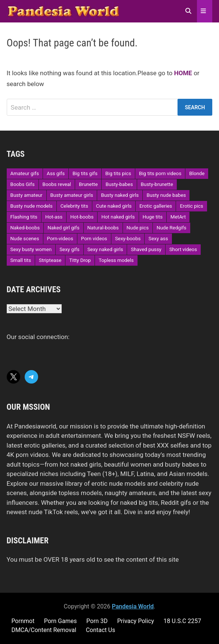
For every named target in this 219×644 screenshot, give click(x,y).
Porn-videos (60, 239)
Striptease (50, 260)
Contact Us (101, 630)
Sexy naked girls (105, 249)
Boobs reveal (57, 184)
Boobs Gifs (23, 184)
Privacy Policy (135, 621)
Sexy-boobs (128, 239)
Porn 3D (97, 621)
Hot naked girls (118, 217)
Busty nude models (32, 206)
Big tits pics (118, 173)
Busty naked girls (120, 195)
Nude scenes (25, 239)
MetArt (178, 217)
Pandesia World (133, 606)
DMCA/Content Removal (44, 630)
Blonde (197, 173)
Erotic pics (191, 206)
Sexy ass (158, 239)
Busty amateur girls (72, 195)
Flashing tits (24, 217)
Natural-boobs (103, 228)
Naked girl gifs (63, 228)
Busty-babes (119, 184)
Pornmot (23, 621)
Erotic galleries (156, 206)
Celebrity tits (74, 206)
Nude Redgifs (172, 228)
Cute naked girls (114, 206)
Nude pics (138, 228)
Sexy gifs (69, 249)
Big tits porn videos (160, 173)
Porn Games (61, 621)
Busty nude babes (166, 195)
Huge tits (153, 217)
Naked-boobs (25, 228)
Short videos (183, 249)
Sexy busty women (31, 249)
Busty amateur (27, 195)
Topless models (116, 260)
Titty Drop (80, 260)
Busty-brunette (157, 184)
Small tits (21, 260)
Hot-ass (54, 217)
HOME (183, 73)
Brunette (88, 184)
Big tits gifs (85, 173)
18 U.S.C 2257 (183, 621)
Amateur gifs (25, 173)
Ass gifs (56, 173)
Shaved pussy (146, 249)
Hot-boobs (82, 217)
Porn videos (94, 239)
